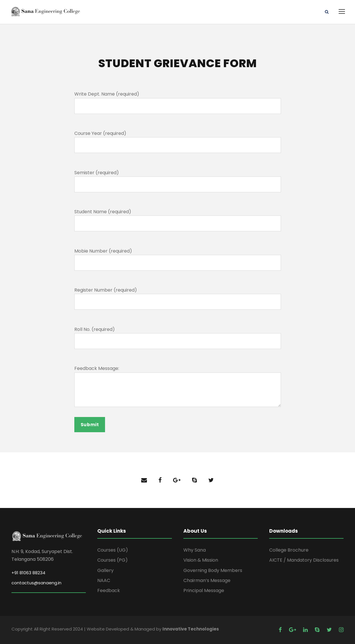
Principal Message (204, 590)
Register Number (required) (106, 290)
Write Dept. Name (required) (107, 94)
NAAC (104, 580)
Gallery (105, 570)
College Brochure (289, 550)
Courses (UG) (113, 550)
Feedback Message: (97, 368)
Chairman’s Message (207, 580)
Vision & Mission (201, 560)
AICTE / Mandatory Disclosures (304, 560)
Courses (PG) (112, 560)
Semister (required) (97, 173)
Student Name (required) (103, 212)
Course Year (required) (100, 133)
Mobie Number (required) (103, 251)
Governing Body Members (213, 570)
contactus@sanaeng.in (36, 583)
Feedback (109, 590)
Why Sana (195, 550)
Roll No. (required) (95, 329)
